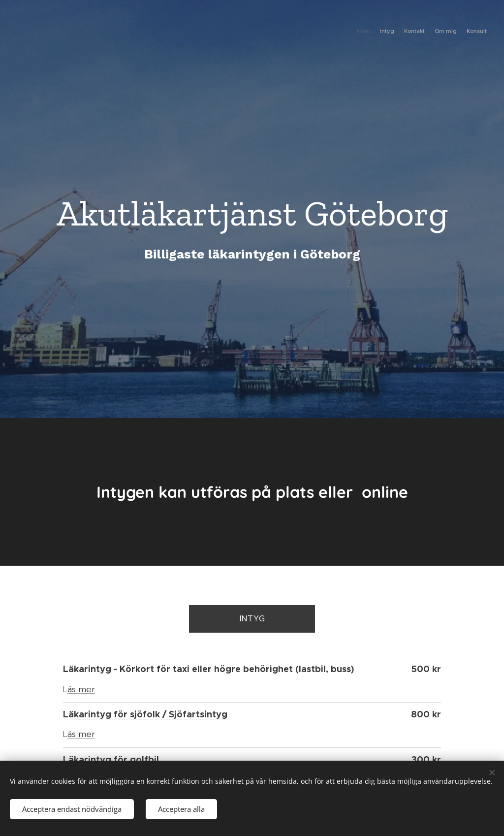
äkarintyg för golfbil (114, 759)
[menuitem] (449, 32)
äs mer (81, 689)
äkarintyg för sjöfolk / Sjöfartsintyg (148, 714)
